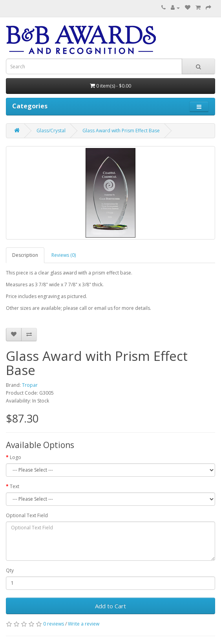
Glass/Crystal (51, 131)
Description (25, 255)
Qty (10, 570)
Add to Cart (110, 606)
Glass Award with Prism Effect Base (121, 131)
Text (15, 486)
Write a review (84, 624)
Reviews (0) (64, 255)
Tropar (30, 385)
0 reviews (54, 624)
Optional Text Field (27, 515)
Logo (16, 457)
